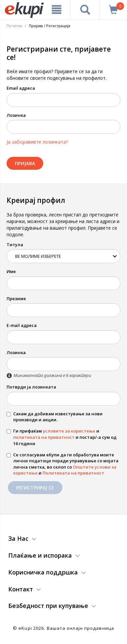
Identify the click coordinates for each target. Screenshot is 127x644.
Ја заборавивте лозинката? (37, 142)
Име (11, 271)
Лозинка (16, 115)
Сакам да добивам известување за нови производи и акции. (55, 417)
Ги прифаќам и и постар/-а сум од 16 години (62, 437)
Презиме (16, 299)
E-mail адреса (22, 325)
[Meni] (57, 10)
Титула (15, 245)
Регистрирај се (35, 488)
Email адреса (21, 88)
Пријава (25, 163)
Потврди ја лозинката (31, 387)
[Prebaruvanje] (85, 10)
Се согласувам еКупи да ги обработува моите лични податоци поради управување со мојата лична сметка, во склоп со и (63, 464)
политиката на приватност (44, 437)
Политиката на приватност (73, 473)
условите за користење (69, 431)
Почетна (14, 26)
